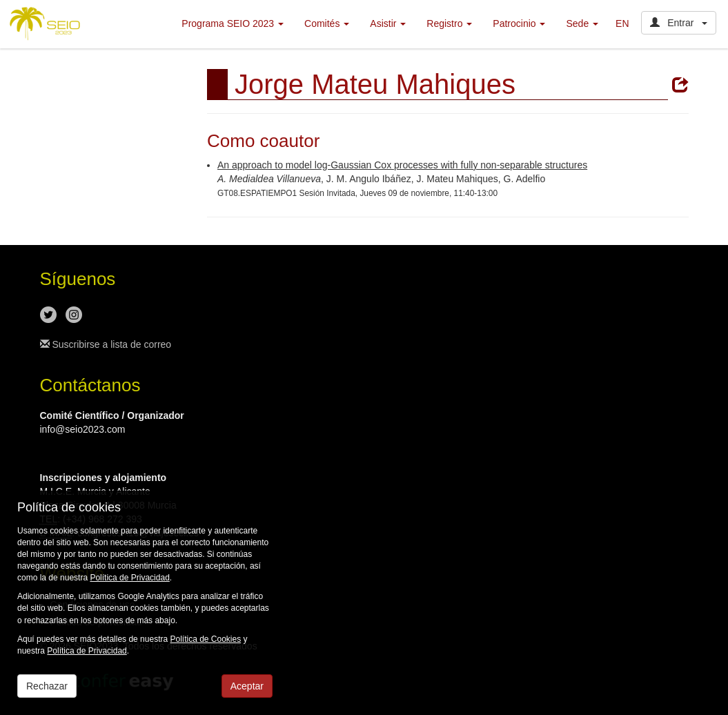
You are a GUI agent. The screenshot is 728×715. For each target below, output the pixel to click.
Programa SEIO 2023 (233, 23)
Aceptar (247, 686)
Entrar (679, 23)
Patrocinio (519, 23)
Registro (449, 23)
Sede (582, 23)
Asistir (388, 23)
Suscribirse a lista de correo (106, 344)
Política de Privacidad (129, 578)
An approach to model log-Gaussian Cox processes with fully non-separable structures (402, 165)
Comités (327, 23)
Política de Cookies (205, 639)
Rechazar (47, 686)
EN (622, 23)
